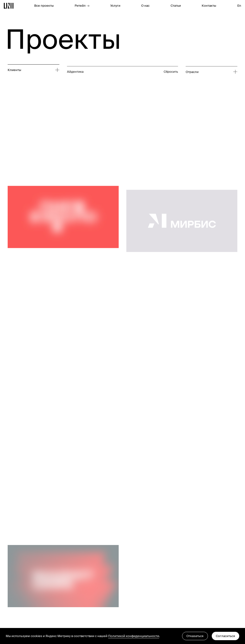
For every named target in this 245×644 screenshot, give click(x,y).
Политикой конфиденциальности (134, 636)
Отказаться (195, 636)
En (239, 6)
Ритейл (82, 6)
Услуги (115, 6)
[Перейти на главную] (9, 6)
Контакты (209, 6)
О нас (145, 6)
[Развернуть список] (31, 70)
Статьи (176, 6)
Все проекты (44, 6)
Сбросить (171, 90)
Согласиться (225, 636)
